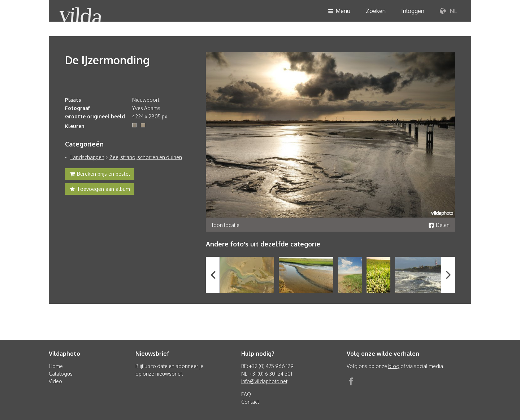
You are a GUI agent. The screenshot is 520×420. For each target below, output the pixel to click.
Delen (439, 225)
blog (394, 366)
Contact (250, 402)
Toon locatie (225, 225)
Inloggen (413, 11)
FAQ (246, 394)
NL (448, 11)
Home (56, 366)
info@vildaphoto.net (264, 381)
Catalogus (61, 374)
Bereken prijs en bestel (100, 175)
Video (55, 381)
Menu (339, 11)
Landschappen (87, 157)
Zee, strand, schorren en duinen (146, 157)
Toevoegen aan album (100, 190)
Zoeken (376, 11)
